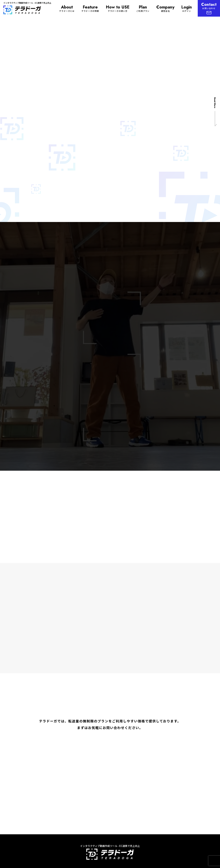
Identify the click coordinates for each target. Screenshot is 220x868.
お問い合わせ (209, 8)
